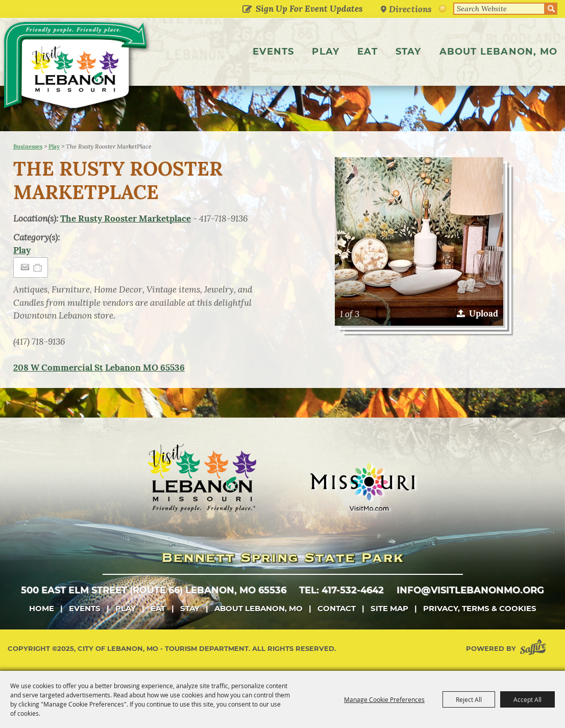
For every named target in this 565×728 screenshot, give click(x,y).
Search (551, 9)
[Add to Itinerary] (38, 268)
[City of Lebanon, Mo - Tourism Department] (77, 68)
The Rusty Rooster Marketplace (126, 219)
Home (42, 608)
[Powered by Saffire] (535, 649)
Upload (484, 313)
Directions (410, 9)
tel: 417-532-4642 (341, 590)
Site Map (389, 608)
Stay (409, 52)
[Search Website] (499, 9)
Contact (337, 608)
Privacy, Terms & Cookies (480, 608)
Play (326, 52)
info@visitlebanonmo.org (470, 590)
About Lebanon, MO (498, 52)
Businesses (28, 147)
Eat (367, 52)
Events (273, 52)
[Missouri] (362, 487)
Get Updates (247, 10)
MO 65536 (99, 368)
